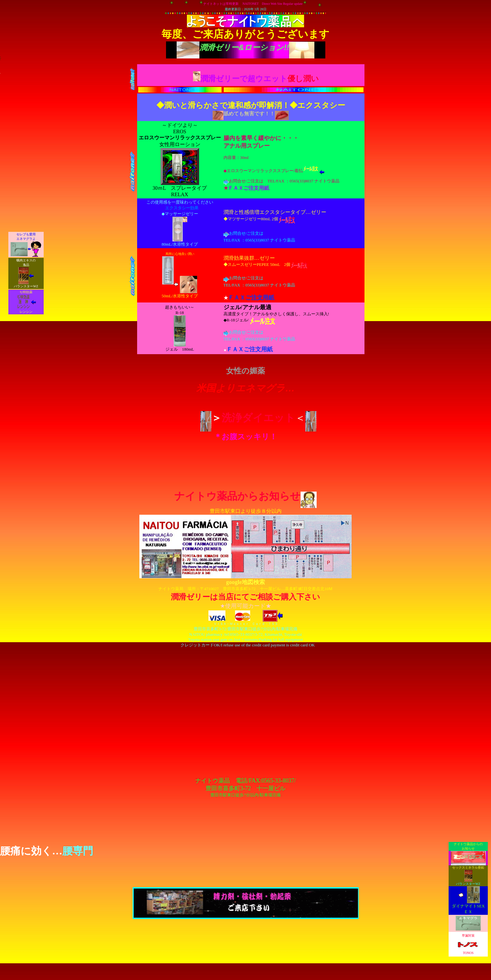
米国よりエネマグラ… (245, 388)
